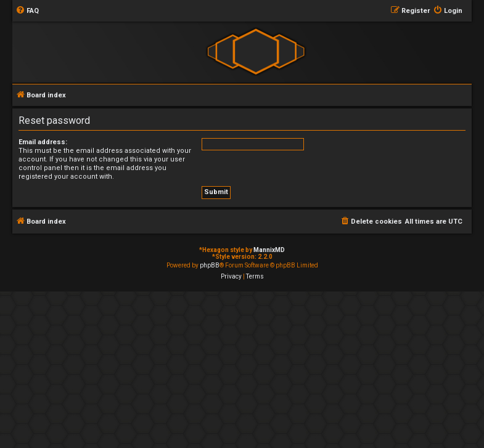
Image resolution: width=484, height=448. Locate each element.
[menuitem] (27, 11)
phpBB (210, 265)
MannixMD (269, 250)
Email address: (43, 142)
